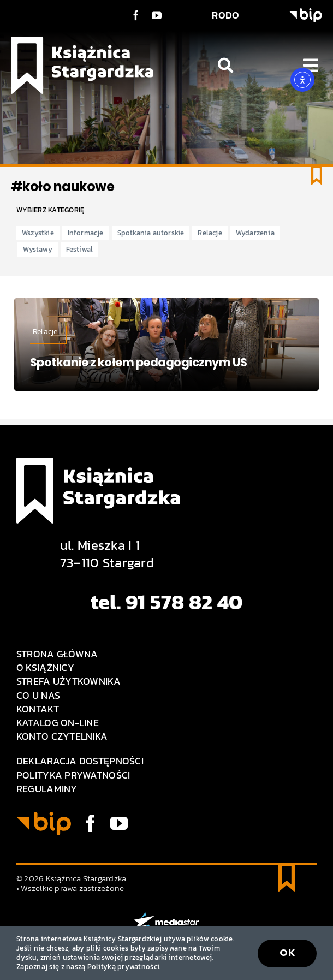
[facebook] (136, 15)
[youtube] (157, 15)
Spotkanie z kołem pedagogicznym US (139, 362)
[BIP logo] (306, 13)
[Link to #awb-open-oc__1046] (225, 66)
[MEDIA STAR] (166, 917)
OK (287, 952)
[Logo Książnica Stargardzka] (82, 41)
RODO (225, 15)
